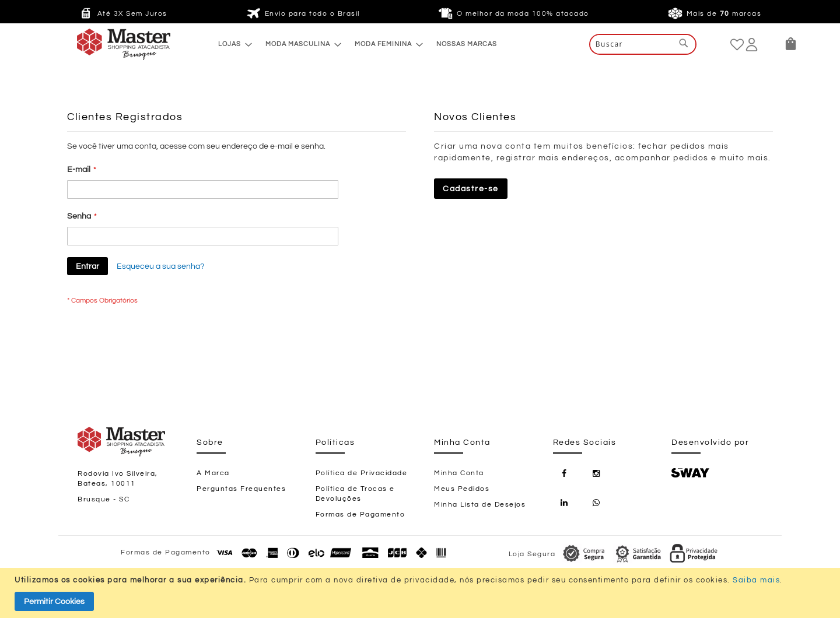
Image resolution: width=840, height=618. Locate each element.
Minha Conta (459, 473)
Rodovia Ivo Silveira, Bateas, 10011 (118, 479)
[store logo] (100, 44)
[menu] (358, 44)
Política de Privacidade (362, 473)
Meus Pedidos (462, 489)
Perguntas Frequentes (241, 489)
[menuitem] (232, 44)
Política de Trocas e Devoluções (355, 494)
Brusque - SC (104, 499)
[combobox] (643, 44)
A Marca (213, 473)
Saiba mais (756, 580)
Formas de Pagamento (360, 515)
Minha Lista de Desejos (480, 505)
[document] (421, 593)
